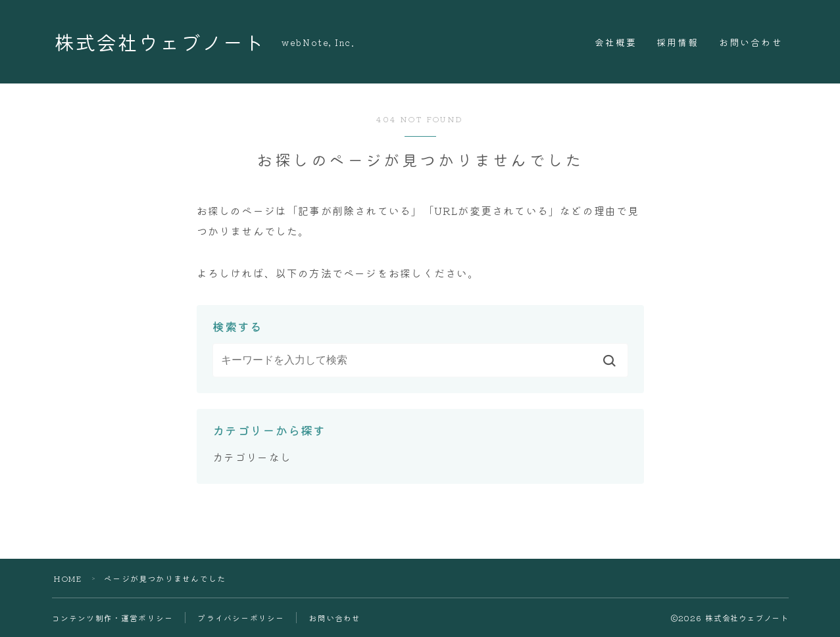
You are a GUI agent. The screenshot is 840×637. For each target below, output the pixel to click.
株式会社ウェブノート (162, 42)
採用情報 (678, 42)
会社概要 (616, 42)
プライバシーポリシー (241, 618)
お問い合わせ (751, 42)
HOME (68, 578)
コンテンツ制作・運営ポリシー (113, 618)
